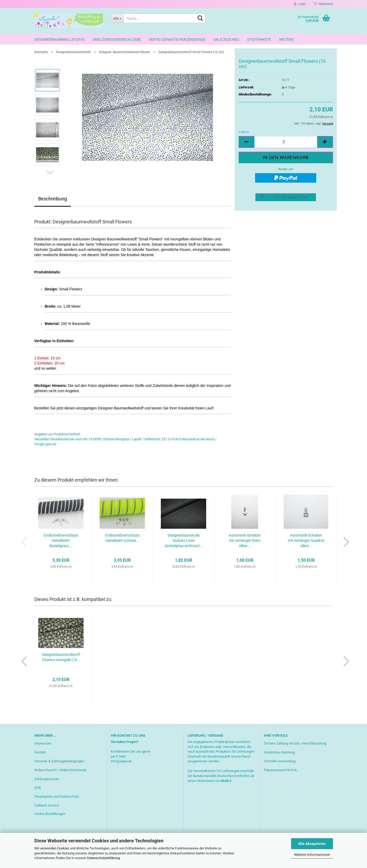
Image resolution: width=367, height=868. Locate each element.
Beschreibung (53, 199)
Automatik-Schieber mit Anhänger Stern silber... (245, 540)
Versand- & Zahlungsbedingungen (59, 761)
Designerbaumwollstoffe (60, 40)
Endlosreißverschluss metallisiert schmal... (122, 538)
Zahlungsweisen (47, 779)
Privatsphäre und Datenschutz (57, 796)
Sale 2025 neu (226, 40)
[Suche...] (117, 18)
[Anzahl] (286, 142)
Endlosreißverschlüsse (117, 40)
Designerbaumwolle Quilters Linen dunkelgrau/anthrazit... (184, 540)
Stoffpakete (259, 40)
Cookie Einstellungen (50, 814)
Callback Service (47, 805)
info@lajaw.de (121, 761)
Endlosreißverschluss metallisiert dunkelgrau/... (61, 540)
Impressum (43, 743)
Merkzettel (323, 4)
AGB (38, 788)
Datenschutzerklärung (103, 858)
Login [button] (300, 4)
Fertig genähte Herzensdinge (177, 40)
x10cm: (244, 132)
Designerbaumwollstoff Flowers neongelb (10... (61, 657)
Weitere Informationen (312, 855)
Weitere (286, 40)
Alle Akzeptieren (312, 844)
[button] (50, 172)
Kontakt (40, 752)
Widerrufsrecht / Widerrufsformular (61, 770)
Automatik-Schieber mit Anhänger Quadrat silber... (306, 540)
